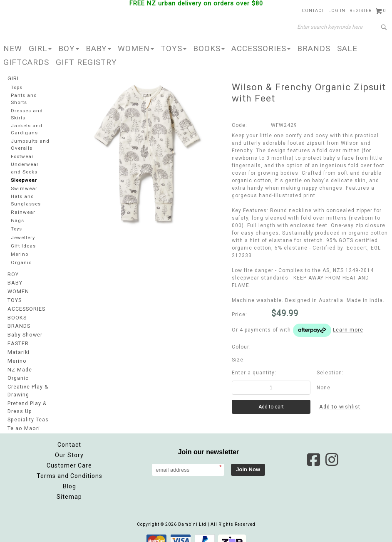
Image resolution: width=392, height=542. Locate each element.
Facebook (313, 450)
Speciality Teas (28, 411)
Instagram (332, 450)
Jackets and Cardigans (27, 128)
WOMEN (136, 48)
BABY (98, 48)
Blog (69, 477)
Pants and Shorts (24, 99)
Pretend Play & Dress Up (27, 399)
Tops (17, 87)
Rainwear (22, 209)
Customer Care (69, 456)
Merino (20, 251)
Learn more (348, 330)
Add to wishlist (341, 407)
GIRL (40, 48)
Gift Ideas (23, 243)
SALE (347, 48)
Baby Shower (25, 330)
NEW (13, 48)
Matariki (18, 346)
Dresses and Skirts (27, 113)
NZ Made (19, 363)
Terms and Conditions (69, 467)
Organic (21, 260)
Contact (69, 436)
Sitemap (69, 488)
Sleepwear (24, 177)
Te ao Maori (23, 420)
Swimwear (24, 186)
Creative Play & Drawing (28, 384)
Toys (17, 226)
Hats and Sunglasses (26, 197)
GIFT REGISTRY (86, 62)
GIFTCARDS (26, 62)
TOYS (174, 48)
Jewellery (23, 234)
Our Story (69, 446)
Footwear (22, 154)
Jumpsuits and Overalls (30, 142)
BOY (69, 48)
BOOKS (209, 48)
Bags (17, 217)
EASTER (18, 338)
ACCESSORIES (261, 48)
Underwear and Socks (25, 165)
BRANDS (314, 48)
